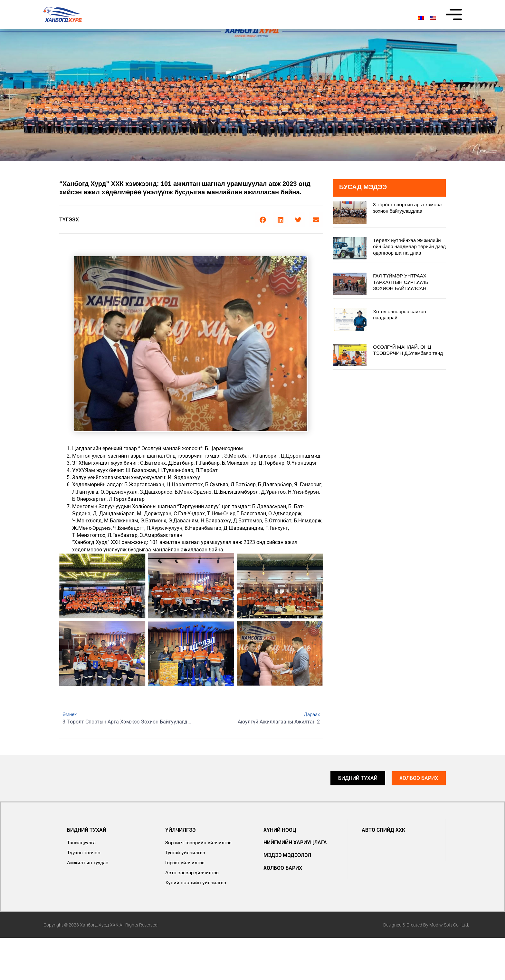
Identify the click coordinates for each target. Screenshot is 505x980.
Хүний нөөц (280, 830)
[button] (263, 220)
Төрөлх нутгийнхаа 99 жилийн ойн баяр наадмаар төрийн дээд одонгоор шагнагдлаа (409, 247)
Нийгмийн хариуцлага (295, 843)
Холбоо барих (283, 868)
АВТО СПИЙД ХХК (383, 830)
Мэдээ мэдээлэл (287, 855)
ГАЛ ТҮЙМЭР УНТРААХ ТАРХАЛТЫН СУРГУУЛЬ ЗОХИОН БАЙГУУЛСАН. (401, 282)
